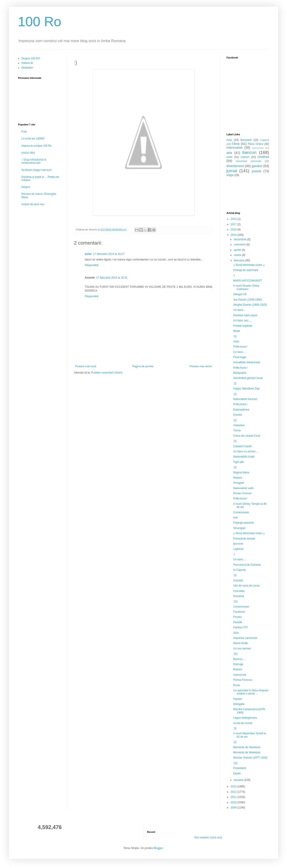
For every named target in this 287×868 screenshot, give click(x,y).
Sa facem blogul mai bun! (36, 170)
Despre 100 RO (31, 58)
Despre (26, 187)
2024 (234, 219)
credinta (263, 157)
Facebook (239, 612)
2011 (234, 797)
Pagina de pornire (143, 366)
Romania (239, 596)
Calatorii (265, 140)
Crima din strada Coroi (247, 436)
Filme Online (255, 144)
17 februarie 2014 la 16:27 (109, 254)
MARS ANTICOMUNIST (248, 281)
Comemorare (241, 512)
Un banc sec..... (242, 320)
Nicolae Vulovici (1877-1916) (250, 758)
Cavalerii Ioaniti (242, 446)
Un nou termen (242, 649)
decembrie (240, 239)
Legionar (238, 549)
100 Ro (40, 22)
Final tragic (240, 357)
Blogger (158, 848)
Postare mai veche (201, 366)
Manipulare (240, 373)
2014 (234, 235)
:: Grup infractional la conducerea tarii (34, 161)
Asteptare (239, 425)
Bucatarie (246, 140)
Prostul (237, 617)
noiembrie (240, 245)
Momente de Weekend (247, 747)
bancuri (249, 152)
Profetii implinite (243, 326)
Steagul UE (240, 294)
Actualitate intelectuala (247, 362)
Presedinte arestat (244, 539)
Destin (237, 773)
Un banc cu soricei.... (246, 451)
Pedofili (238, 622)
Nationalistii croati (244, 457)
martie (238, 255)
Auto (229, 140)
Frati (24, 132)
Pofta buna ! (240, 347)
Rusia (237, 685)
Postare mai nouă (86, 366)
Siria (236, 633)
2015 (234, 230)
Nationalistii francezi (245, 399)
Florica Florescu (243, 680)
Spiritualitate (258, 148)
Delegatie (239, 704)
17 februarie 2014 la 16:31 (112, 278)
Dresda (238, 415)
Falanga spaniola (243, 523)
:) (234, 275)
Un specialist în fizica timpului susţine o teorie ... (251, 692)
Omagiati (239, 483)
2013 (234, 786)
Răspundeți (92, 265)
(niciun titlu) (28, 153)
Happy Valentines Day (246, 389)
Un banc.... (240, 352)
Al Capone (239, 570)
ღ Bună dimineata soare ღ (249, 265)
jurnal (232, 171)
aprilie (238, 250)
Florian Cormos (242, 493)
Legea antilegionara (245, 718)
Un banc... (239, 310)
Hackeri (238, 699)
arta (229, 153)
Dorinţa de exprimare (246, 270)
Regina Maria (241, 473)
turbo (88, 254)
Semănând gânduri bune (248, 378)
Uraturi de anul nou (33, 204)
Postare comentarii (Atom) (107, 373)
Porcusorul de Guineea (247, 565)
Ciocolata (239, 591)
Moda (237, 331)
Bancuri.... (239, 659)
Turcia (237, 430)
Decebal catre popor (245, 315)
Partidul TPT (241, 627)
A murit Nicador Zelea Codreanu (246, 287)
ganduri (257, 166)
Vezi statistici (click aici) (208, 838)
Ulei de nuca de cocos (246, 586)
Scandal (238, 580)
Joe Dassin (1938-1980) (248, 300)
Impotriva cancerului (245, 638)
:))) (235, 336)
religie (230, 175)
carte (229, 157)
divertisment (235, 166)
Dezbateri (27, 68)
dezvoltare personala (249, 161)
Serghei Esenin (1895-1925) (250, 305)
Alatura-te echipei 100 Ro (36, 146)
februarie (240, 260)
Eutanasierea (241, 410)
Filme (236, 144)
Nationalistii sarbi (243, 488)
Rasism (238, 478)
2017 (234, 224)
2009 (234, 808)
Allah (236, 342)
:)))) (235, 601)
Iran (236, 518)
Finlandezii (240, 768)
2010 (234, 802)
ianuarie (239, 780)
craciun (245, 157)
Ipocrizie (238, 544)
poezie (257, 171)
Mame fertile (241, 643)
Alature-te (27, 63)
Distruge (238, 664)
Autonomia (240, 675)
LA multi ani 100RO (33, 139)
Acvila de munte (243, 723)
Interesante (235, 148)
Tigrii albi (239, 462)
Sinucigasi (239, 528)
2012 (234, 792)
